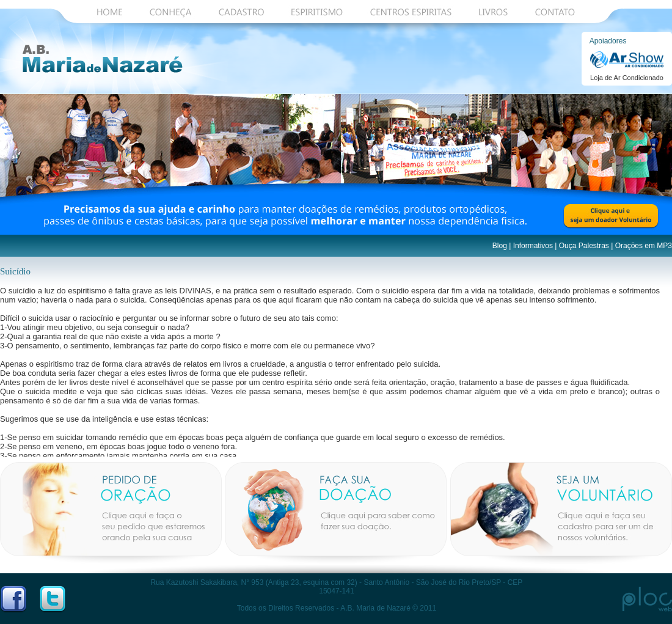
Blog (500, 246)
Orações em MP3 (644, 246)
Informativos (533, 246)
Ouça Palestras (584, 246)
